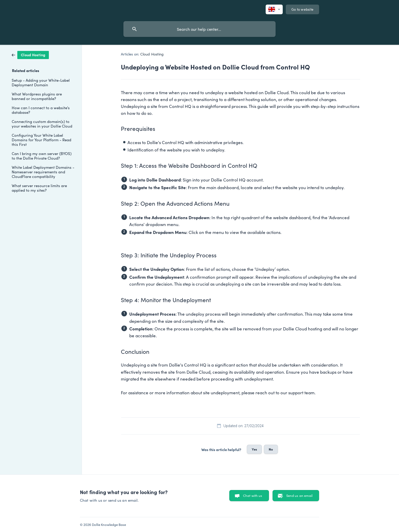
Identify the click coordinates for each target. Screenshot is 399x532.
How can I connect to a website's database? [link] (41, 110)
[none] (274, 9)
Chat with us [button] (253, 495)
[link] (30, 54)
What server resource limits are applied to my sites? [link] (39, 188)
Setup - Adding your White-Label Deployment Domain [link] (41, 82)
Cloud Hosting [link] (152, 54)
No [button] (271, 449)
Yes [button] (254, 449)
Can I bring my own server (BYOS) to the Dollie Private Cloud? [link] (42, 156)
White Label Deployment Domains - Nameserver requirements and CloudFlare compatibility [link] (43, 172)
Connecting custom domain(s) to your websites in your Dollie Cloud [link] (42, 124)
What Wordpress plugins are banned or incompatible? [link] (37, 96)
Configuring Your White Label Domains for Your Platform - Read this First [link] (41, 140)
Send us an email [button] (299, 495)
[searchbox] (199, 29)
